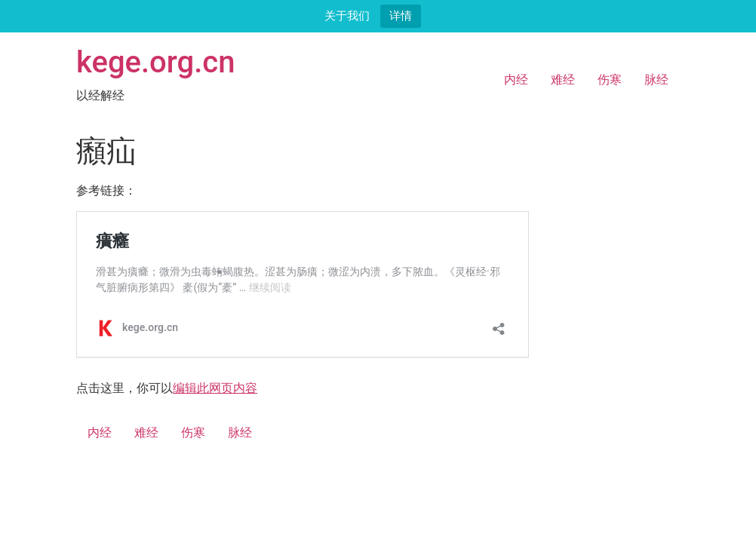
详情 (401, 15)
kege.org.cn (156, 62)
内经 (516, 80)
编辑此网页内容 (215, 388)
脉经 (656, 80)
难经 (563, 80)
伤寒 (610, 80)
